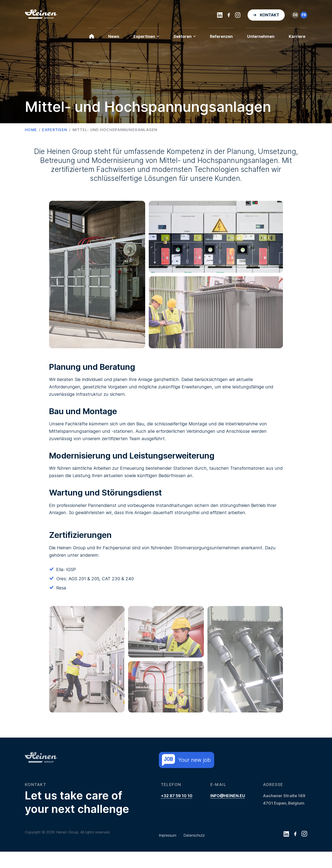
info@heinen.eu (228, 812)
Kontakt (270, 15)
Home (31, 130)
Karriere (297, 36)
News (114, 36)
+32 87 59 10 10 (177, 812)
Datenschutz (194, 852)
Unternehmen (261, 36)
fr (304, 15)
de (295, 15)
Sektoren (184, 36)
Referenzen (221, 36)
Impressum (168, 852)
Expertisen (146, 36)
